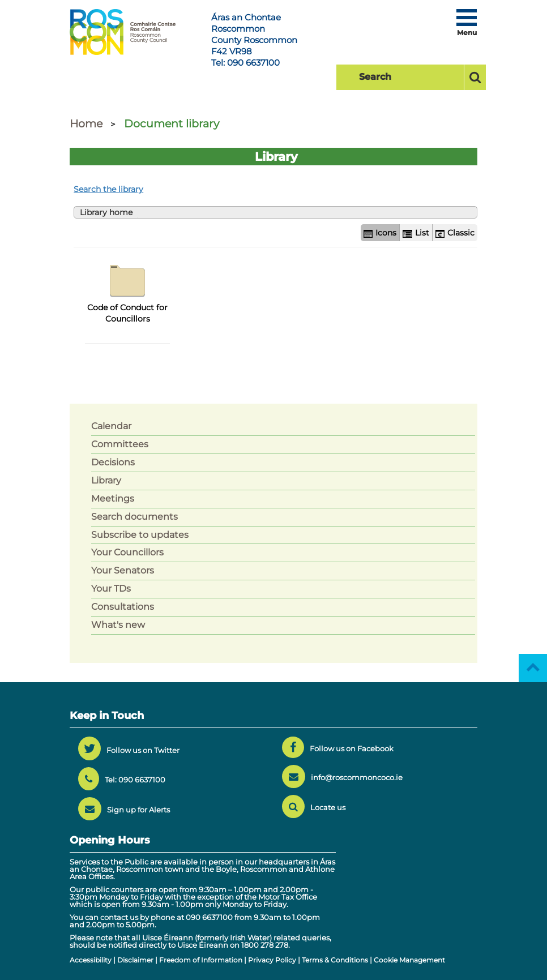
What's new (118, 625)
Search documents (134, 517)
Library (106, 480)
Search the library (108, 189)
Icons (380, 233)
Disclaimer (135, 960)
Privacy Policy (272, 960)
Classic (455, 233)
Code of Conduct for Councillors (127, 291)
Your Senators (123, 570)
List (416, 233)
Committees (120, 444)
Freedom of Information (201, 960)
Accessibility (91, 960)
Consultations (123, 607)
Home (86, 124)
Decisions (113, 462)
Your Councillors (127, 552)
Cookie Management (409, 960)
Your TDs (111, 589)
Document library (172, 124)
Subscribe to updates (140, 535)
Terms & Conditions (335, 960)
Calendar (111, 426)
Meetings (113, 498)
